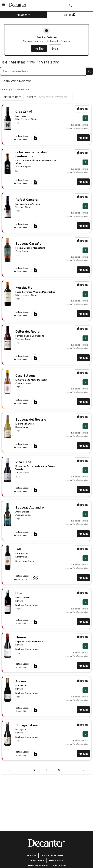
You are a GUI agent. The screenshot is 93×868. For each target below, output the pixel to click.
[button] (49, 97)
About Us (32, 855)
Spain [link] (32, 62)
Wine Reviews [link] (18, 62)
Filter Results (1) (13, 97)
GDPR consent (59, 865)
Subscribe (23, 15)
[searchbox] (43, 71)
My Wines (82, 109)
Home (4, 62)
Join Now (39, 48)
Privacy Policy (56, 860)
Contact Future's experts (53, 855)
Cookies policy (37, 860)
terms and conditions (37, 865)
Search (90, 71)
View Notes (83, 138)
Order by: (49, 97)
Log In (55, 48)
